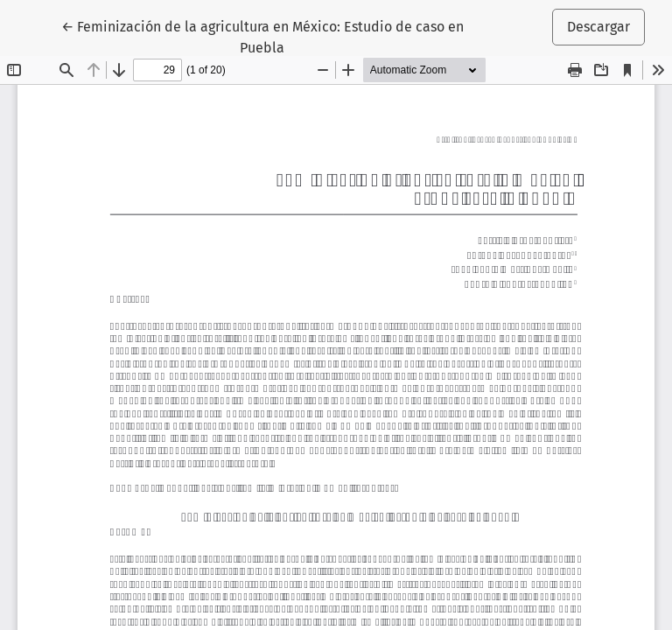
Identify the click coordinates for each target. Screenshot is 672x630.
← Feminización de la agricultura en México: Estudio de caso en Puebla (262, 36)
